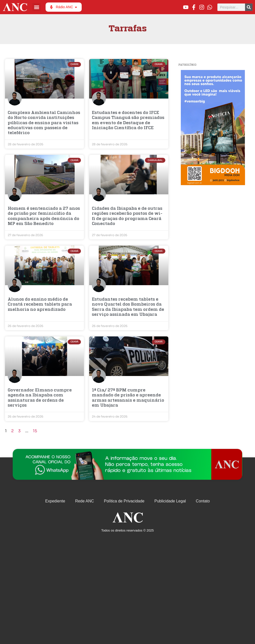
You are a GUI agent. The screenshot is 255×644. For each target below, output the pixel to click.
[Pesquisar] (249, 7)
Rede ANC (85, 501)
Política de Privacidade (124, 501)
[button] (36, 7)
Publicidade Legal (170, 501)
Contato (203, 501)
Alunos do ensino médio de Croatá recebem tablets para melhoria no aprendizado (40, 305)
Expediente (55, 501)
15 (35, 431)
